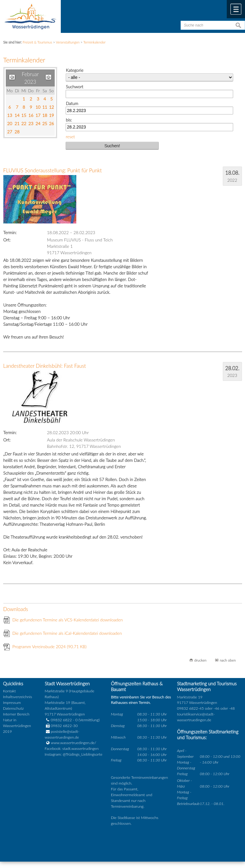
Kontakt (9, 691)
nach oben (228, 660)
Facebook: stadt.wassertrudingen (72, 749)
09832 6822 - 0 (61, 720)
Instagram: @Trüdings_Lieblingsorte (74, 754)
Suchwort (74, 87)
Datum (72, 103)
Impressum (12, 703)
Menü (236, 9)
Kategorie (74, 70)
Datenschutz (13, 708)
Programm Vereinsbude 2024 (50, 647)
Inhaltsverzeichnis (17, 697)
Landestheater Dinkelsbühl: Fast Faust (45, 366)
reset (70, 137)
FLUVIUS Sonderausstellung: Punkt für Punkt (53, 170)
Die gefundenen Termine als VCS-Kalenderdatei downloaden (68, 620)
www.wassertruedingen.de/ (73, 743)
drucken (200, 660)
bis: (69, 120)
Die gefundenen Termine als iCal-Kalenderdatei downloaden (67, 633)
